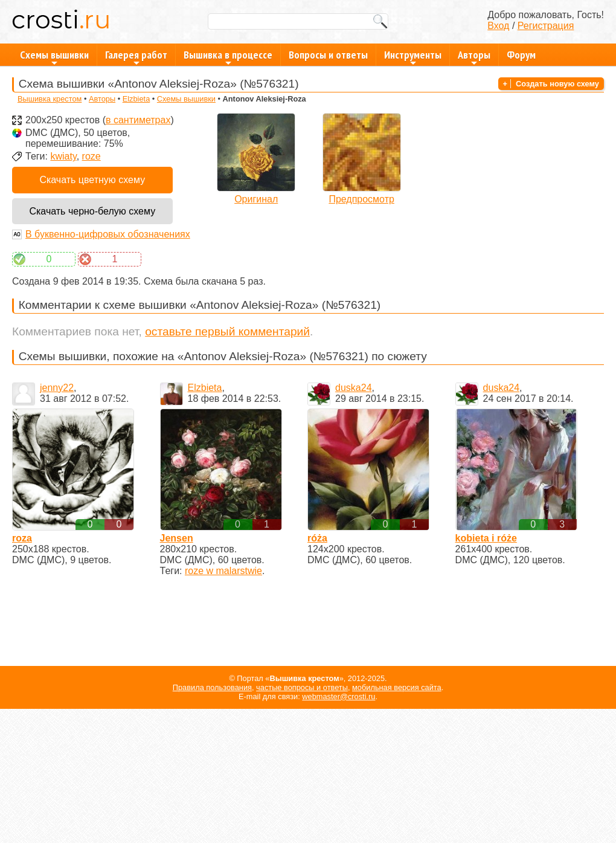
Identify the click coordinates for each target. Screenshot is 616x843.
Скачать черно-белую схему (92, 211)
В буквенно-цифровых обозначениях (108, 234)
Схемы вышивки (54, 57)
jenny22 (57, 388)
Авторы (474, 57)
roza (22, 538)
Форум (521, 55)
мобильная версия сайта (397, 687)
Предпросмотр (361, 199)
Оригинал (256, 199)
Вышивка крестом (50, 99)
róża (317, 538)
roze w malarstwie (223, 571)
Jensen (177, 538)
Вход (498, 26)
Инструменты (413, 57)
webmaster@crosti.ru (338, 696)
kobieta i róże (486, 538)
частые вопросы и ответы (302, 687)
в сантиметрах (138, 120)
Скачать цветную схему (92, 180)
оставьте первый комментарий (227, 331)
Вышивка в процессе (228, 57)
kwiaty (63, 156)
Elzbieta (136, 99)
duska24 (354, 388)
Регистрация (546, 26)
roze (91, 156)
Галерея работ (136, 57)
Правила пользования (212, 687)
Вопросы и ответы (328, 55)
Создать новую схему (557, 84)
